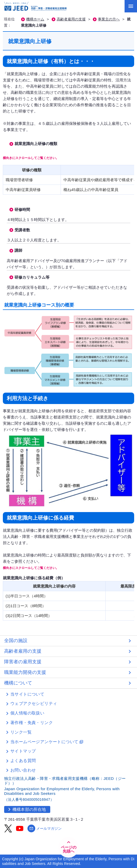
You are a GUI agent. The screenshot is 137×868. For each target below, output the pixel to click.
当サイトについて (27, 694)
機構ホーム (35, 19)
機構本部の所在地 (26, 809)
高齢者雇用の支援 (71, 19)
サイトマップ (23, 751)
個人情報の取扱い (27, 713)
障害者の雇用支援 (23, 662)
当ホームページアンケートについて (47, 742)
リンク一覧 (21, 732)
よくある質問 (23, 761)
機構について (18, 683)
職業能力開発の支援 (25, 672)
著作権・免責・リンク (32, 723)
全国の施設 (16, 641)
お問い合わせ (23, 770)
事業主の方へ (109, 19)
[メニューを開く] (131, 6)
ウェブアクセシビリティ (34, 703)
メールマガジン (45, 828)
